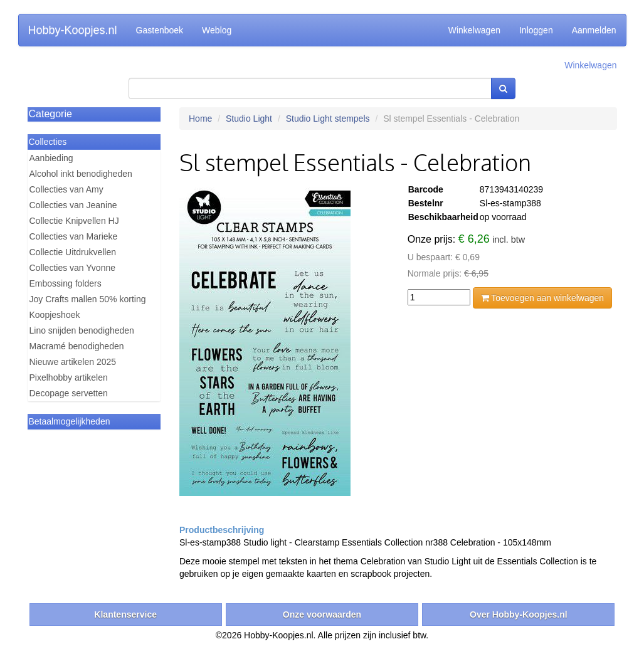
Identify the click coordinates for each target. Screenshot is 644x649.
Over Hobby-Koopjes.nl (519, 615)
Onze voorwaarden (322, 615)
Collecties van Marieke (74, 236)
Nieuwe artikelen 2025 (73, 362)
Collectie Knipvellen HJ (74, 221)
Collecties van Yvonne (73, 268)
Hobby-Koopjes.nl (73, 30)
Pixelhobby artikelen (69, 377)
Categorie (50, 114)
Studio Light (249, 119)
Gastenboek (160, 30)
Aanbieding (51, 158)
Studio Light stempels (328, 119)
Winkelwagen (474, 30)
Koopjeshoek (55, 315)
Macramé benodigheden (77, 346)
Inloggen (536, 30)
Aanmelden (594, 30)
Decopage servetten (69, 393)
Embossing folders (66, 283)
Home (200, 119)
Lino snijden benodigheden (82, 330)
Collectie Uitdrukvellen (73, 252)
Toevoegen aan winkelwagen (542, 298)
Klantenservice (125, 615)
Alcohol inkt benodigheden (81, 174)
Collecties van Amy (66, 189)
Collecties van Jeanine (73, 205)
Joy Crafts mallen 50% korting (88, 299)
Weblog (217, 30)
